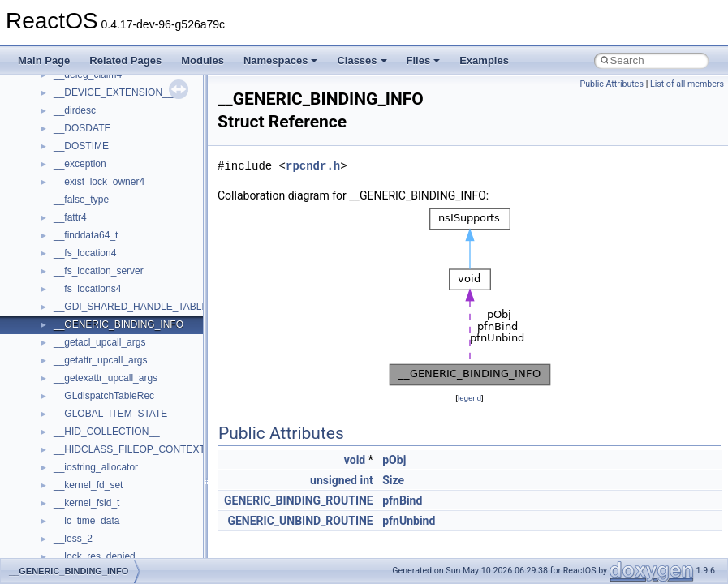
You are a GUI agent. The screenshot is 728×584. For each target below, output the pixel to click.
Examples (484, 60)
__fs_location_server (99, 271)
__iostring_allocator (96, 467)
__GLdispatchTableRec (104, 396)
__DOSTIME (81, 146)
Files (424, 60)
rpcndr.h (313, 166)
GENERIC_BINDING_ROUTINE (299, 500)
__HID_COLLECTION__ (107, 432)
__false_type (81, 200)
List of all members (687, 84)
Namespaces (281, 60)
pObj (394, 460)
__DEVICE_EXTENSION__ (113, 92)
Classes (362, 60)
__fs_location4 (85, 253)
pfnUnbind (409, 521)
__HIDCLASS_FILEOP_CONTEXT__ (135, 449)
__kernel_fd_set (88, 485)
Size (393, 480)
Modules (202, 60)
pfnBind (402, 500)
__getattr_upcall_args (100, 360)
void (355, 460)
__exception (80, 164)
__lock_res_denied (95, 556)
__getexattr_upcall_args (106, 378)
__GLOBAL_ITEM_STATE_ (113, 414)
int (366, 480)
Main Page (44, 60)
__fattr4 (70, 217)
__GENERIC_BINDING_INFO (118, 324)
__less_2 (73, 539)
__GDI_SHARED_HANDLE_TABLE (131, 307)
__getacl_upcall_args (99, 342)
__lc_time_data (86, 521)
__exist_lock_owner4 (99, 182)
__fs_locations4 (87, 289)
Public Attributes (612, 84)
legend (470, 398)
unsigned (334, 480)
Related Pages (125, 60)
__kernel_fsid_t (86, 503)
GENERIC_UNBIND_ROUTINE (300, 521)
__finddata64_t (86, 235)
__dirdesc (75, 110)
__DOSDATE (82, 128)
